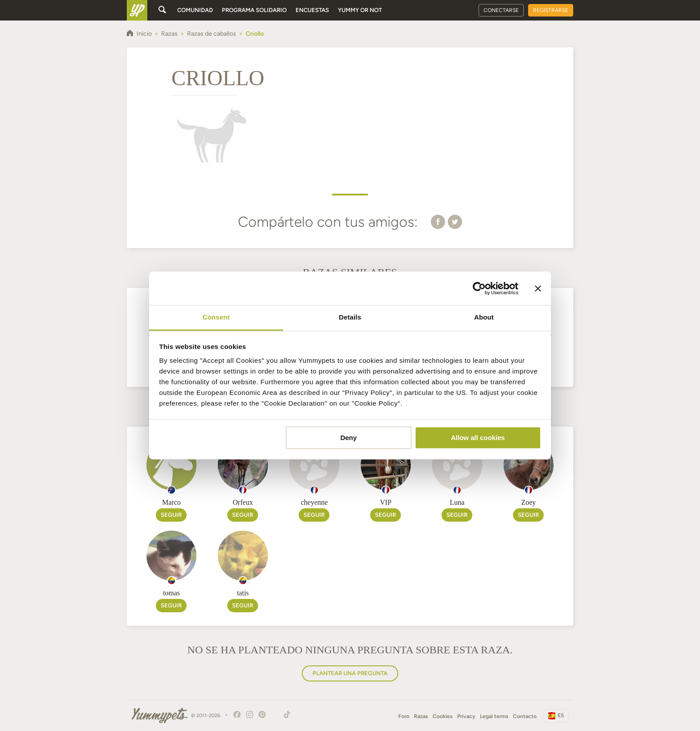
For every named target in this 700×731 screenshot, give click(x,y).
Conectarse (501, 10)
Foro (404, 716)
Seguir (171, 515)
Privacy (466, 716)
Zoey (528, 502)
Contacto (525, 716)
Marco (171, 502)
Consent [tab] (216, 317)
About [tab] (484, 317)
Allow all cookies (478, 438)
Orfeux (243, 502)
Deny (348, 438)
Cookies (443, 716)
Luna (457, 502)
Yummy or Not (360, 10)
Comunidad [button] (195, 10)
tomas (171, 593)
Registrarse (551, 10)
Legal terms (494, 716)
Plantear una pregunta (350, 673)
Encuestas (312, 10)
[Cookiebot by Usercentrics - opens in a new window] (479, 288)
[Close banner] (538, 288)
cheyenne (314, 502)
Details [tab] (350, 317)
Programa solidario (254, 10)
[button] (438, 221)
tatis (243, 593)
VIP (386, 502)
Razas (421, 716)
